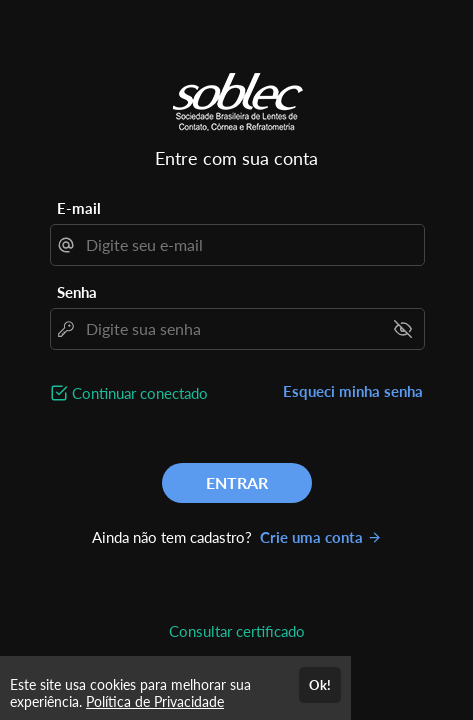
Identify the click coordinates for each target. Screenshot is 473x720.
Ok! (320, 685)
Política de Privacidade (155, 701)
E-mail (79, 208)
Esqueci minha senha (353, 391)
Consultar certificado (237, 631)
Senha (77, 292)
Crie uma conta (321, 537)
